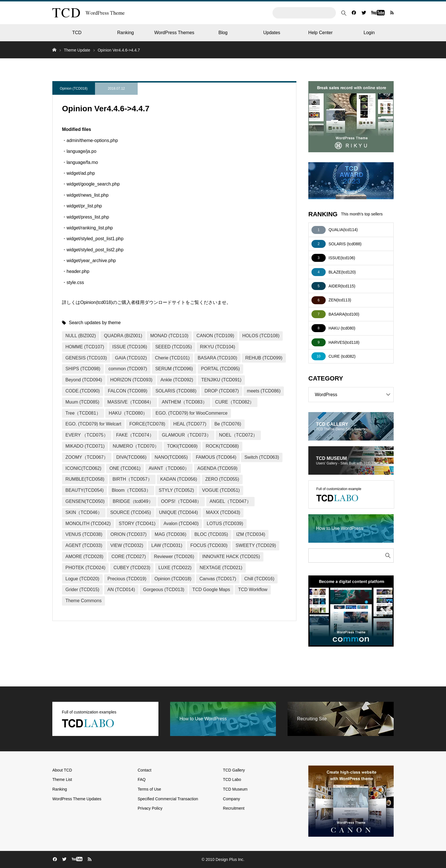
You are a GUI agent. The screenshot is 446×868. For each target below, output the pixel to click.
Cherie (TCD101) (172, 358)
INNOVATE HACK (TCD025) (231, 557)
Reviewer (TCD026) (174, 557)
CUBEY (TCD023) (132, 568)
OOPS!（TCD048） (181, 501)
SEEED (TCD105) (174, 347)
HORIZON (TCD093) (131, 380)
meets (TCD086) (264, 391)
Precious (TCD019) (127, 579)
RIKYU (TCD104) (218, 347)
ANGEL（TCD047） (230, 501)
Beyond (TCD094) (84, 380)
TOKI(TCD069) (182, 446)
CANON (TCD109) (215, 336)
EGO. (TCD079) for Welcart (93, 424)
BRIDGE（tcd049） (133, 501)
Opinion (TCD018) (74, 89)
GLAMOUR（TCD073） (186, 435)
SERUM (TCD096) (174, 369)
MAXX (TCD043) (223, 512)
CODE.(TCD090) (83, 391)
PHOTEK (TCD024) (85, 568)
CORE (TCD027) (129, 557)
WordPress (354, 395)
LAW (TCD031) (167, 545)
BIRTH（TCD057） (132, 479)
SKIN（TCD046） (84, 512)
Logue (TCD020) (82, 579)
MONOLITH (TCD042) (88, 524)
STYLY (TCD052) (176, 490)
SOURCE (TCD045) (130, 512)
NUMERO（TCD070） (136, 446)
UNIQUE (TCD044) (178, 512)
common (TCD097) (128, 369)
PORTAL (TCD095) (221, 369)
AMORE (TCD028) (84, 557)
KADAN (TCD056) (179, 479)
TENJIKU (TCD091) (221, 380)
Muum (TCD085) (82, 402)
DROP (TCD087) (222, 391)
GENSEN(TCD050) (85, 501)
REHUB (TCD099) (264, 358)
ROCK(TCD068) (222, 446)
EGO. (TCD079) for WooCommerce (192, 413)
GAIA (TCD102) (131, 358)
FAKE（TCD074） (135, 435)
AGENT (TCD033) (84, 545)
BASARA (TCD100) (217, 358)
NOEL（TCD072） (238, 435)
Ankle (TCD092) (177, 380)
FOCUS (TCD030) (209, 545)
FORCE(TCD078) (147, 424)
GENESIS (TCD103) (86, 358)
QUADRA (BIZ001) (123, 336)
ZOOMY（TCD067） (87, 457)
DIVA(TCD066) (131, 457)
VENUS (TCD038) (84, 534)
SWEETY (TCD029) (256, 545)
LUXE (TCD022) (175, 568)
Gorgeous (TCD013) (164, 590)
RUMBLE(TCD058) (85, 479)
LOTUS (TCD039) (225, 524)
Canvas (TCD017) (218, 579)
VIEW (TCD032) (127, 545)
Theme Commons (83, 601)
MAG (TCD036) (171, 534)
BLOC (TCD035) (211, 534)
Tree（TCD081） (83, 413)
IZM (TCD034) (251, 534)
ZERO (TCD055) (222, 479)
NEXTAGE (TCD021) (221, 568)
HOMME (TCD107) (85, 347)
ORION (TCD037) (128, 534)
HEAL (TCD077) (190, 424)
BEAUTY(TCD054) (84, 490)
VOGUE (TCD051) (221, 490)
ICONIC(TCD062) (83, 468)
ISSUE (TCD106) (130, 347)
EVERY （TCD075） (87, 435)
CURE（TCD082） (235, 402)
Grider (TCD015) (82, 590)
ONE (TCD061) (125, 468)
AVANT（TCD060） (169, 468)
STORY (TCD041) (137, 524)
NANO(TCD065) (171, 457)
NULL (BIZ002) (81, 336)
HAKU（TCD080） (128, 413)
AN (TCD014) (121, 590)
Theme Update (77, 50)
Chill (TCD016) (259, 579)
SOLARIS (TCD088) (176, 391)
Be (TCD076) (228, 424)
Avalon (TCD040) (181, 524)
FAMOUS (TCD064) (216, 457)
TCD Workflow (253, 590)
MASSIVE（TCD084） (131, 402)
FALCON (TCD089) (128, 391)
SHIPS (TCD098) (83, 369)
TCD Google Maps (211, 590)
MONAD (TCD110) (169, 336)
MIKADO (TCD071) (85, 446)
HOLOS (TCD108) (261, 336)
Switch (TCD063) (262, 457)
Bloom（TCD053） (131, 490)
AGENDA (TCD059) (217, 468)
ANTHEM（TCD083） (184, 402)
